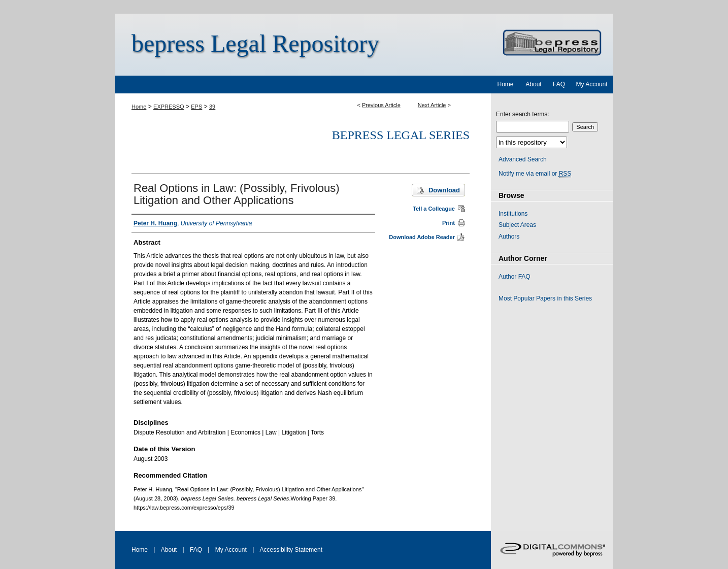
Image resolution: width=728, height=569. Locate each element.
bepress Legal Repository (255, 43)
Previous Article (381, 105)
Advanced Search (523, 159)
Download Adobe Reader (422, 237)
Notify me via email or (535, 174)
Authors (509, 237)
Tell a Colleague (434, 209)
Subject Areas (517, 225)
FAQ (196, 550)
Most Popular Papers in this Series (545, 298)
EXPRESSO (169, 107)
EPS (196, 107)
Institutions (513, 214)
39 (212, 107)
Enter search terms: (523, 114)
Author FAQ (515, 277)
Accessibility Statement (291, 550)
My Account (231, 550)
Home (139, 107)
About (169, 550)
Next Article (432, 105)
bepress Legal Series (401, 135)
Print (449, 223)
